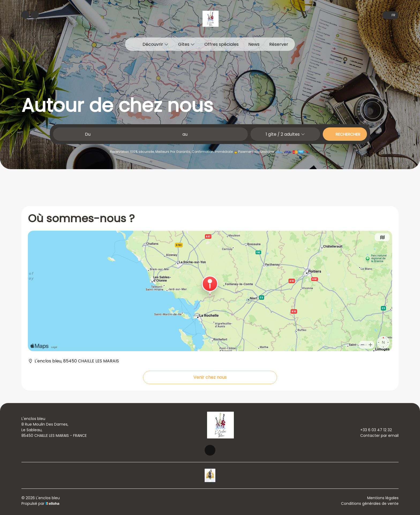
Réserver (279, 44)
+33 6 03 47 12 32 (373, 430)
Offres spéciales (222, 44)
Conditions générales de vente (370, 503)
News (254, 44)
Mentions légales (383, 498)
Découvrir (155, 44)
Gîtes (186, 44)
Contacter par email (376, 436)
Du (88, 134)
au (185, 134)
